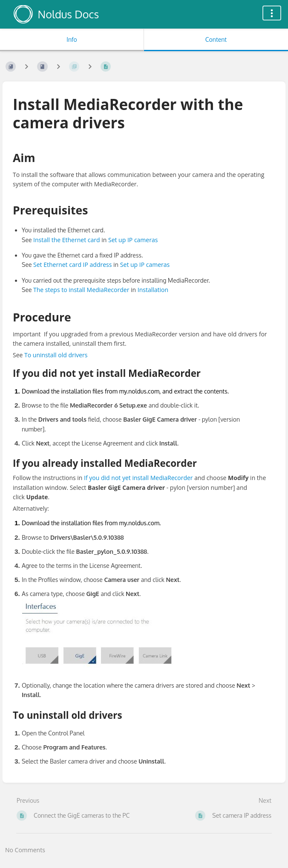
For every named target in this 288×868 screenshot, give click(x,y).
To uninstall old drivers (56, 355)
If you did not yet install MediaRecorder (138, 478)
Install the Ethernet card (67, 240)
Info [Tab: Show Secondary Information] (72, 39)
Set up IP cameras (133, 240)
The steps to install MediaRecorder (81, 290)
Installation (153, 290)
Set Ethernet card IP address (72, 265)
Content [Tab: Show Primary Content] (216, 39)
